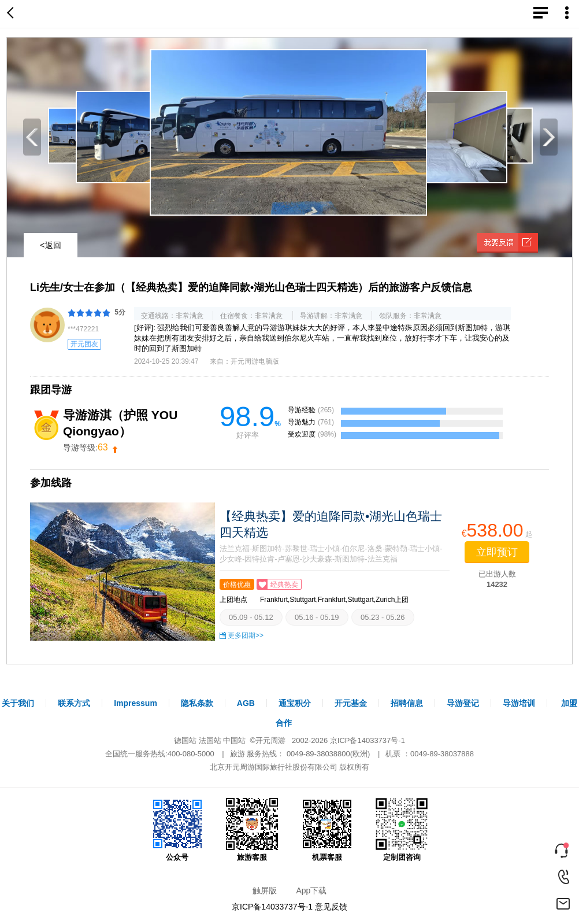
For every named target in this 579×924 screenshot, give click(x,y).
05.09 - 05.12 (251, 617)
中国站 (234, 740)
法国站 (210, 740)
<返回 (50, 245)
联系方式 (74, 703)
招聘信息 (407, 703)
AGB (246, 703)
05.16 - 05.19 (317, 617)
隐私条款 (197, 703)
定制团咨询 (402, 830)
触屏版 (265, 890)
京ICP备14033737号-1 (368, 740)
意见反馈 (331, 907)
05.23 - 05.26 (383, 617)
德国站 (185, 740)
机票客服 (327, 830)
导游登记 (463, 703)
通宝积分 (295, 703)
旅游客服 (252, 830)
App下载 (311, 890)
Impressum (136, 703)
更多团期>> (246, 635)
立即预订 (497, 552)
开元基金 (351, 703)
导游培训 (519, 703)
